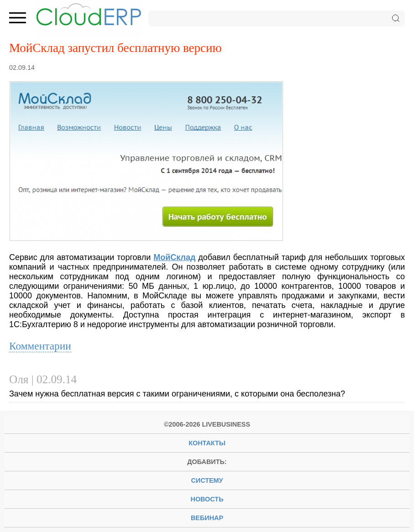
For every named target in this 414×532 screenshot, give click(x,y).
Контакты (207, 443)
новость (207, 499)
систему (207, 480)
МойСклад (174, 257)
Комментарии (40, 346)
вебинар (207, 518)
